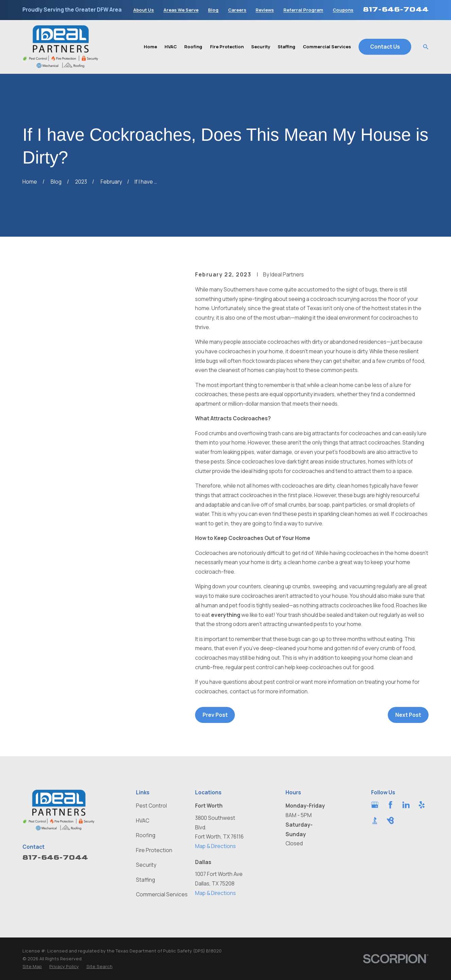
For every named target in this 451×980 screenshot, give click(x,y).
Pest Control (151, 806)
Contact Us (385, 47)
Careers (237, 10)
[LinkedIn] (406, 805)
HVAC (143, 821)
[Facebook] (391, 805)
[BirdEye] (391, 821)
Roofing (146, 835)
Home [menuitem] (150, 47)
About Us (144, 10)
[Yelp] (422, 805)
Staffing (145, 880)
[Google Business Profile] (375, 805)
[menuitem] (32, 967)
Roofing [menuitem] (193, 47)
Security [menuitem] (261, 47)
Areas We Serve (181, 10)
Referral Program (303, 10)
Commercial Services (162, 894)
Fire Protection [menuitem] (227, 47)
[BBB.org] (375, 821)
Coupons (343, 10)
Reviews (265, 10)
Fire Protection (154, 850)
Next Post (408, 715)
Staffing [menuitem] (287, 47)
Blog (213, 10)
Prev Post (215, 715)
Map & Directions (215, 846)
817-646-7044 (396, 9)
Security (146, 865)
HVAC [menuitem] (171, 47)
